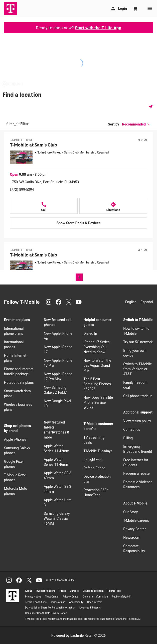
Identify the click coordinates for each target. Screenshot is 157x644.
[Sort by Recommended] (136, 124)
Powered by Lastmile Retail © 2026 (78, 635)
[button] (136, 124)
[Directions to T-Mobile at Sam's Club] (113, 206)
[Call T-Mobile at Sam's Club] (44, 206)
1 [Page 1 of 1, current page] (79, 277)
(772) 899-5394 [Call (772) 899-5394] (22, 189)
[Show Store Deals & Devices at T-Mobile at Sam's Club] (79, 223)
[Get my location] (152, 107)
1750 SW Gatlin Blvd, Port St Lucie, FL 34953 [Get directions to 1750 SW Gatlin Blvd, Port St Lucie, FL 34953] (45, 182)
